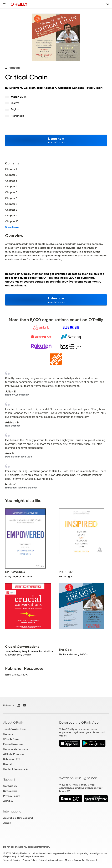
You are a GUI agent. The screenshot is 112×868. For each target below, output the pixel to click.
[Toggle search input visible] (108, 4)
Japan (7, 823)
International (13, 811)
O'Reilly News (11, 739)
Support (9, 779)
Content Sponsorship (16, 769)
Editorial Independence (51, 860)
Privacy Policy (11, 796)
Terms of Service (12, 860)
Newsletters (10, 791)
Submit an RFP (12, 759)
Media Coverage (13, 744)
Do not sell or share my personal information (26, 847)
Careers (8, 734)
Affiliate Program (13, 754)
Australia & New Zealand (18, 818)
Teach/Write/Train (14, 729)
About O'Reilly (13, 722)
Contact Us (10, 786)
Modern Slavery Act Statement (81, 860)
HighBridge (18, 116)
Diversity (8, 764)
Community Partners (15, 749)
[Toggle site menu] (4, 4)
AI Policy (8, 801)
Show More (12, 227)
